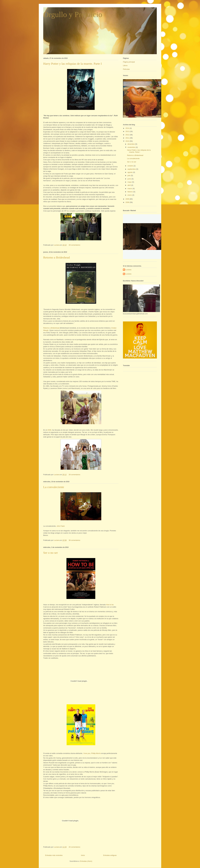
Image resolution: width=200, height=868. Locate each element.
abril (129, 185)
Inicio (83, 855)
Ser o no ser (51, 553)
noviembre (132, 147)
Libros (125, 65)
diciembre (131, 144)
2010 (128, 141)
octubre (131, 166)
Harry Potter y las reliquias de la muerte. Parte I (73, 64)
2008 (49, 430)
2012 (128, 135)
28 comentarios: (75, 245)
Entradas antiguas (110, 855)
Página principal (129, 62)
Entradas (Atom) (86, 861)
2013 (128, 131)
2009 (128, 199)
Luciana (128, 270)
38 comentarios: (75, 540)
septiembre (132, 169)
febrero (130, 192)
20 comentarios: (75, 847)
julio (129, 175)
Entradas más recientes (54, 855)
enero (130, 195)
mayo (130, 182)
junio (130, 179)
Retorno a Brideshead (57, 257)
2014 (128, 128)
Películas (126, 69)
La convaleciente (54, 487)
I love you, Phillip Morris (92, 753)
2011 (128, 138)
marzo (130, 189)
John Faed (61, 526)
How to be (110, 605)
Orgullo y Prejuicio (73, 14)
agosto (130, 172)
